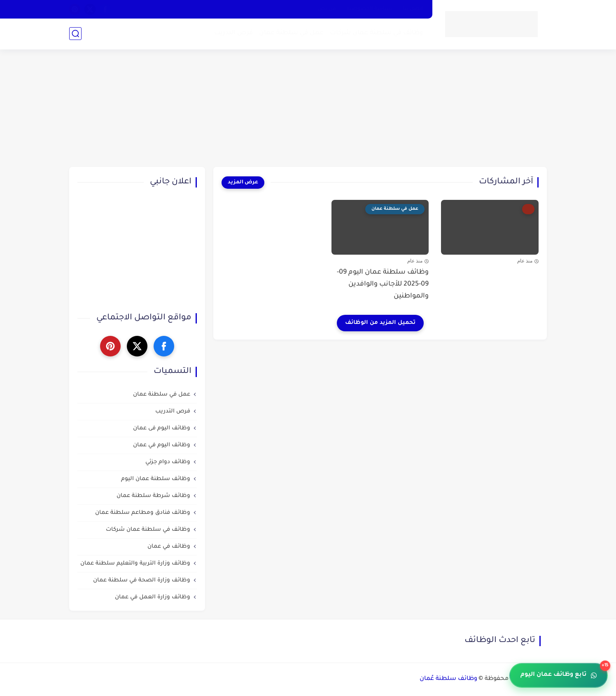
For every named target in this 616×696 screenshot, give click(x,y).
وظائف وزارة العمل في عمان (153, 597)
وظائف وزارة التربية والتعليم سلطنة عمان (135, 564)
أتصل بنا (413, 9)
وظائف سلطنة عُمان (448, 679)
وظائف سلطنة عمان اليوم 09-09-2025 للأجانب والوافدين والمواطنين (383, 284)
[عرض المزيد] (243, 183)
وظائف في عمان (169, 547)
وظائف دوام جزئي (168, 462)
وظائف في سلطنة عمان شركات (377, 33)
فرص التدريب (233, 33)
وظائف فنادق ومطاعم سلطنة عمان (143, 513)
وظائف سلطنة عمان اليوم (156, 479)
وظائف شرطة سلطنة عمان (153, 496)
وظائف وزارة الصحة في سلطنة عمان (142, 580)
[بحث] (75, 34)
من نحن (327, 9)
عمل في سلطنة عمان (291, 33)
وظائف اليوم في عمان (162, 445)
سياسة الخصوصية (370, 9)
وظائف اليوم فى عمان (162, 428)
